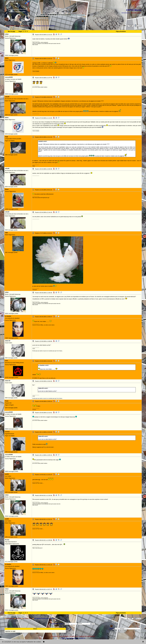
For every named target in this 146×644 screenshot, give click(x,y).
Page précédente (121, 31)
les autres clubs (27, 26)
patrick (139, 13)
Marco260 (134, 13)
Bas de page (12, 31)
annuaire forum (74, 636)
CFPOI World (10, 26)
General (18, 26)
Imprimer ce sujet (10, 631)
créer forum (54, 636)
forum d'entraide (64, 636)
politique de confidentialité (87, 636)
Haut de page (12, 613)
